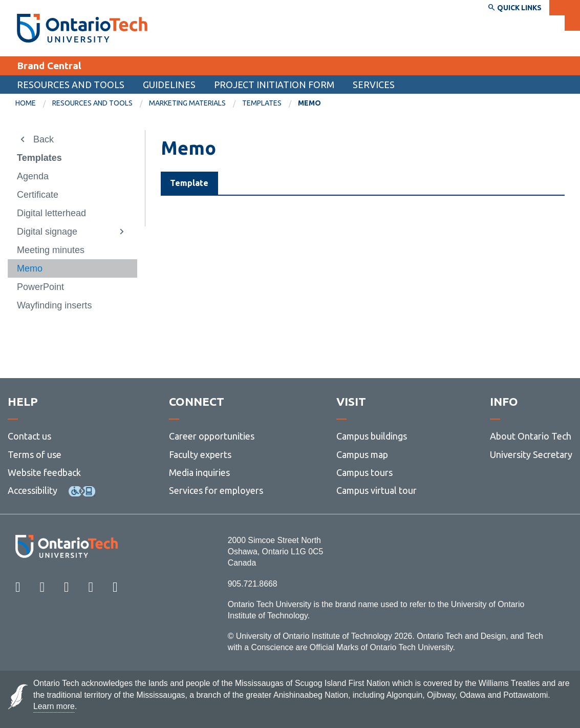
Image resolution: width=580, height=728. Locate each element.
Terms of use (35, 454)
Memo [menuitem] (309, 103)
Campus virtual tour (377, 490)
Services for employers (216, 490)
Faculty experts (200, 454)
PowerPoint (40, 287)
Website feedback (44, 472)
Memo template (213, 246)
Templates (262, 103)
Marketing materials (187, 103)
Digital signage (47, 232)
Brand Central (49, 66)
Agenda (33, 176)
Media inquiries (199, 472)
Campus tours (364, 472)
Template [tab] (189, 183)
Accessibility (33, 490)
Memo (30, 268)
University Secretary (531, 454)
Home (26, 103)
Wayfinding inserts (54, 305)
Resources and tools (71, 85)
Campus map (362, 454)
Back (44, 139)
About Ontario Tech (531, 436)
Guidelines (169, 85)
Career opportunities (212, 436)
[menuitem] (34, 103)
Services (374, 85)
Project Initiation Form (274, 85)
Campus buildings (372, 436)
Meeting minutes (51, 250)
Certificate (38, 195)
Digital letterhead (51, 213)
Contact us (29, 436)
